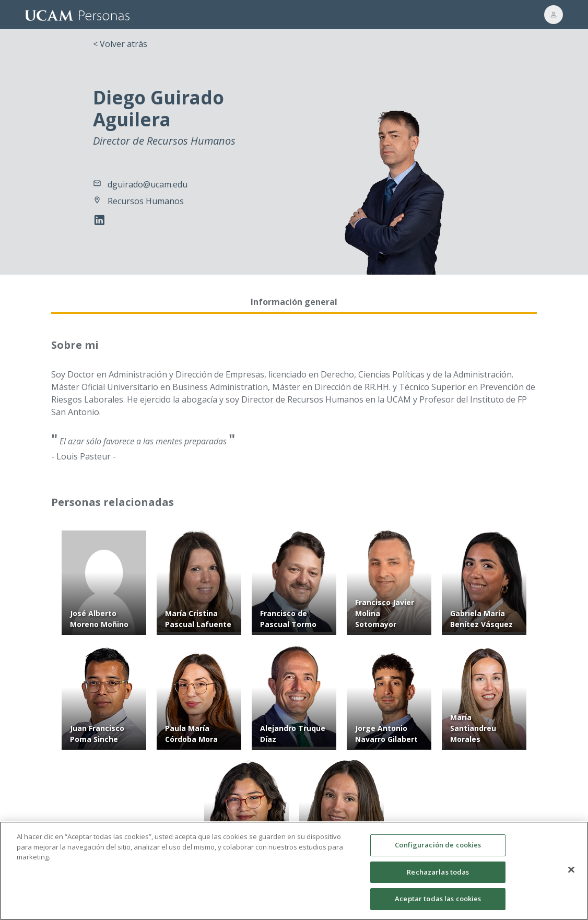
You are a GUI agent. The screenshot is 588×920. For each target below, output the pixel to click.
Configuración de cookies (438, 850)
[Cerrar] (571, 875)
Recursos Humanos (146, 201)
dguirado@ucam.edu (148, 184)
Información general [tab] (294, 302)
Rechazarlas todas (438, 877)
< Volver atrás (120, 44)
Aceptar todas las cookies (438, 904)
